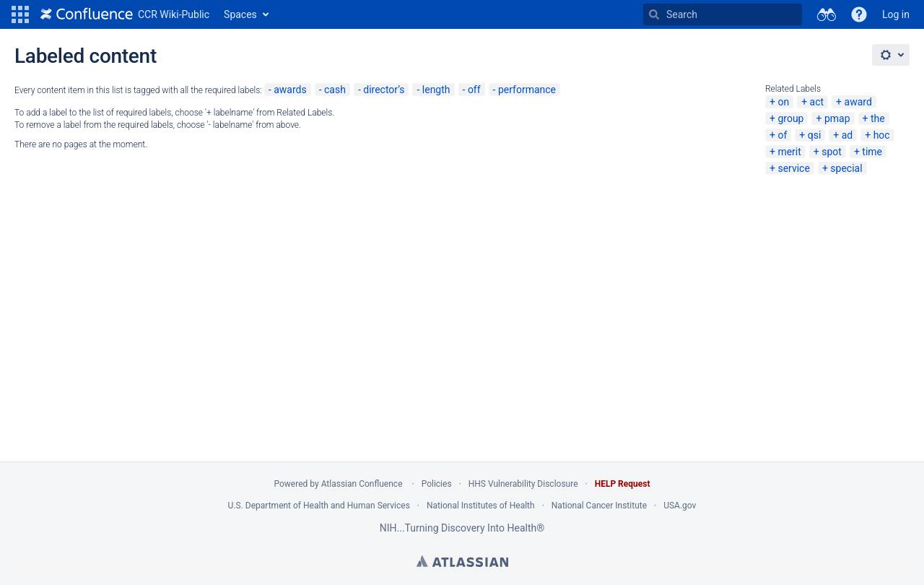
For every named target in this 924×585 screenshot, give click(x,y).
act (817, 102)
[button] (20, 14)
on (783, 102)
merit (789, 152)
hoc (882, 135)
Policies (437, 484)
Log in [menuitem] (896, 14)
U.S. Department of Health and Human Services (319, 506)
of (782, 135)
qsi (815, 135)
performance (527, 90)
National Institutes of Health (481, 506)
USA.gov (680, 506)
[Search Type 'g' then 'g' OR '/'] (723, 14)
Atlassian (462, 561)
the (878, 118)
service (793, 168)
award (858, 102)
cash (335, 90)
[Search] (654, 14)
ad (847, 135)
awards (290, 90)
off (474, 90)
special (846, 168)
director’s (384, 90)
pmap (837, 118)
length (436, 90)
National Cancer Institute (599, 506)
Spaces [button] (240, 14)
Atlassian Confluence (362, 484)
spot (832, 152)
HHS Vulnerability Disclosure (523, 484)
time (872, 152)
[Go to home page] (125, 14)
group (790, 118)
